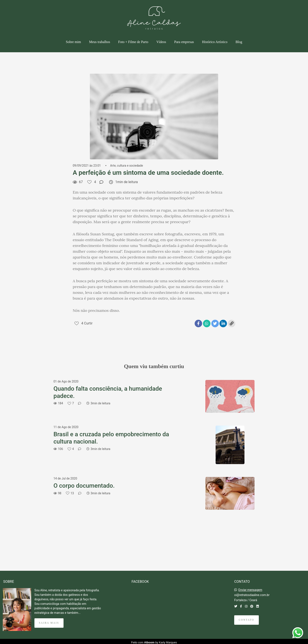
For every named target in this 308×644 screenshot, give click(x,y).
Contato (247, 618)
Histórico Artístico (215, 42)
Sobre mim (73, 42)
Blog (239, 42)
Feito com (154, 640)
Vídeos (161, 42)
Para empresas (184, 42)
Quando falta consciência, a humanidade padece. (108, 392)
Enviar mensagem (250, 588)
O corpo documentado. (84, 486)
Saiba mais (49, 621)
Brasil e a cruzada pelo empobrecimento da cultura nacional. (111, 438)
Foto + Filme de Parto (133, 42)
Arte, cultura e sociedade (127, 166)
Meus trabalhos (99, 42)
